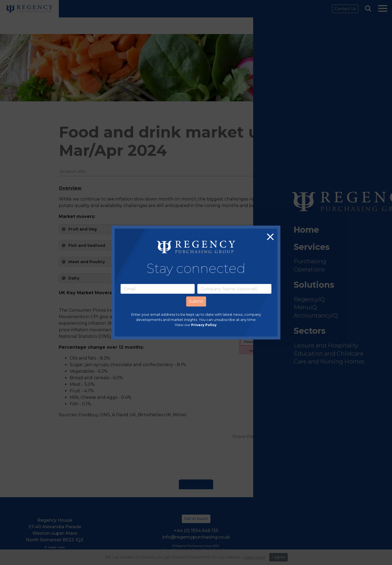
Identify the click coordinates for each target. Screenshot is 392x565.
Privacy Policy (204, 325)
